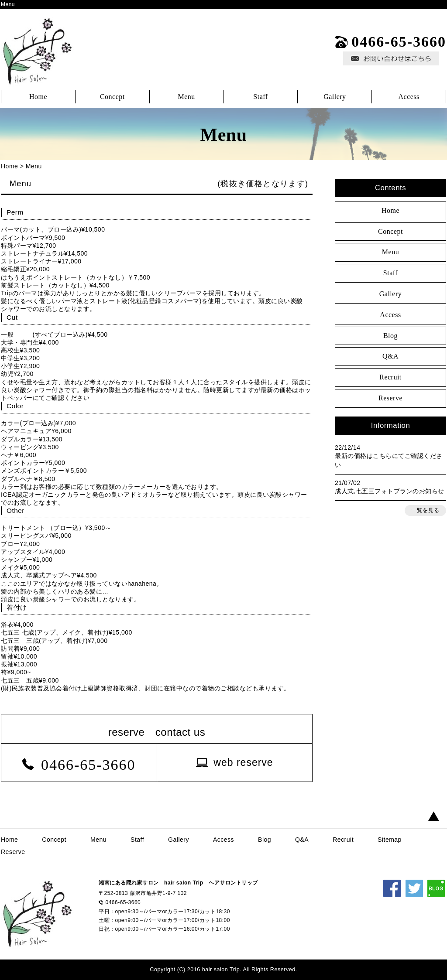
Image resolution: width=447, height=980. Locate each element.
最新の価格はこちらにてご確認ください (389, 460)
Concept (112, 97)
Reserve (390, 398)
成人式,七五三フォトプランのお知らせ (390, 491)
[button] (235, 763)
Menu (186, 97)
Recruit (390, 377)
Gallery (335, 97)
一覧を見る (425, 510)
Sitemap (390, 840)
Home (38, 97)
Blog (390, 336)
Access (409, 97)
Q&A (390, 356)
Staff (260, 97)
